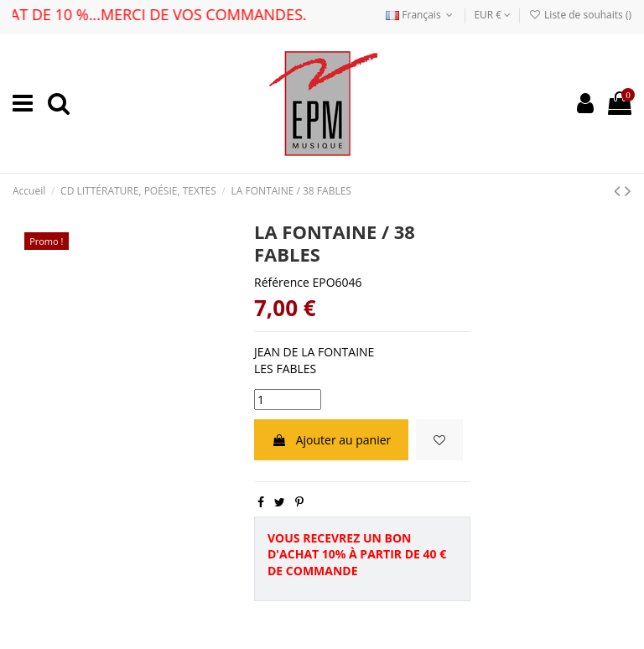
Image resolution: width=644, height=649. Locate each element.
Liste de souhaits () (580, 15)
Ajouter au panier (331, 440)
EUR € (492, 15)
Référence (282, 282)
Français (421, 15)
